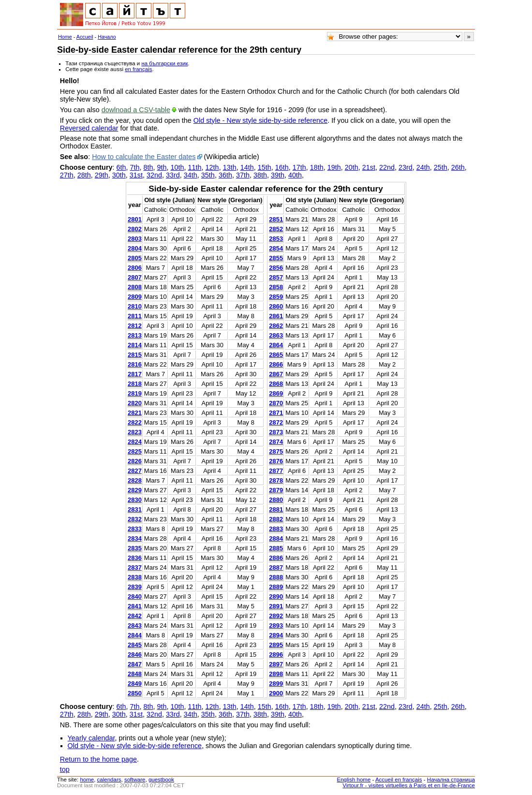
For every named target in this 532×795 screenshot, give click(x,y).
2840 (135, 596)
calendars (109, 780)
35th (208, 175)
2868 (276, 384)
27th (67, 175)
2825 (135, 451)
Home (65, 37)
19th (334, 167)
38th (260, 175)
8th (148, 167)
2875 (276, 451)
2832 (135, 519)
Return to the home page (98, 759)
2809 (135, 297)
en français (138, 69)
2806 (135, 268)
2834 (135, 538)
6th (121, 167)
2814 (135, 345)
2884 (276, 538)
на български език (164, 63)
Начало (107, 37)
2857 (276, 277)
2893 (276, 626)
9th (162, 167)
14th (247, 167)
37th (243, 175)
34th (191, 175)
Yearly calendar (91, 738)
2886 (276, 558)
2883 (276, 529)
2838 (135, 577)
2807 (135, 277)
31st (136, 175)
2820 (135, 403)
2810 (135, 306)
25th (441, 167)
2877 (276, 471)
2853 (276, 239)
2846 (135, 655)
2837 (135, 567)
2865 (276, 355)
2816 (135, 364)
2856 (276, 268)
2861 (276, 316)
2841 (135, 606)
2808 (135, 287)
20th (352, 167)
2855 (276, 258)
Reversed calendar (89, 128)
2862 (276, 326)
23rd (406, 167)
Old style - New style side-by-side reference (261, 120)
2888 (276, 577)
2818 (135, 384)
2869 (276, 393)
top (65, 769)
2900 (276, 693)
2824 (135, 442)
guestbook (161, 780)
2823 (135, 432)
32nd (154, 175)
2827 (135, 471)
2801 (135, 219)
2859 (276, 297)
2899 (276, 684)
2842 (135, 616)
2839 (135, 587)
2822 (135, 422)
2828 (135, 480)
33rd (173, 175)
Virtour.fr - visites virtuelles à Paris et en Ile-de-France (409, 785)
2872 (276, 422)
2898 (276, 674)
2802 (135, 229)
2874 (276, 442)
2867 (276, 374)
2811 (135, 316)
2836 (135, 558)
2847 (135, 664)
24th (423, 167)
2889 (276, 587)
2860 (276, 306)
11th (195, 167)
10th (177, 167)
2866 (276, 364)
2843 (135, 626)
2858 (276, 287)
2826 (135, 461)
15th (265, 167)
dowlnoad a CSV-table (136, 110)
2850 (135, 693)
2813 (135, 335)
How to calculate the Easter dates (144, 157)
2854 (276, 248)
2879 (276, 490)
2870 (276, 403)
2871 (276, 413)
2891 (276, 606)
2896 (276, 655)
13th (230, 167)
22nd (387, 167)
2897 (276, 664)
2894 (276, 635)
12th (212, 167)
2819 (135, 393)
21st (369, 167)
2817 (135, 374)
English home (354, 780)
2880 (276, 500)
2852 (276, 229)
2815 (135, 355)
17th (299, 167)
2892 (276, 616)
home (87, 780)
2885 (276, 548)
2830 (135, 500)
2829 (135, 490)
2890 (276, 596)
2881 (276, 509)
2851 (276, 219)
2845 (135, 645)
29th (102, 175)
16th (282, 167)
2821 (135, 413)
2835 (135, 548)
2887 (276, 567)
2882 (276, 519)
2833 (135, 529)
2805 (135, 258)
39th (278, 175)
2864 (276, 345)
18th (317, 167)
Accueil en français (399, 780)
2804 (135, 248)
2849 (135, 684)
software (135, 780)
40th (295, 175)
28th (84, 175)
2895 (276, 645)
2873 (276, 432)
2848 (135, 674)
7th (135, 167)
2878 (276, 480)
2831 (135, 509)
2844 (135, 635)
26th (458, 167)
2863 (276, 335)
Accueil (85, 37)
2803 (135, 239)
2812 (135, 326)
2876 (276, 461)
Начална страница (451, 780)
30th (119, 175)
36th (225, 175)
